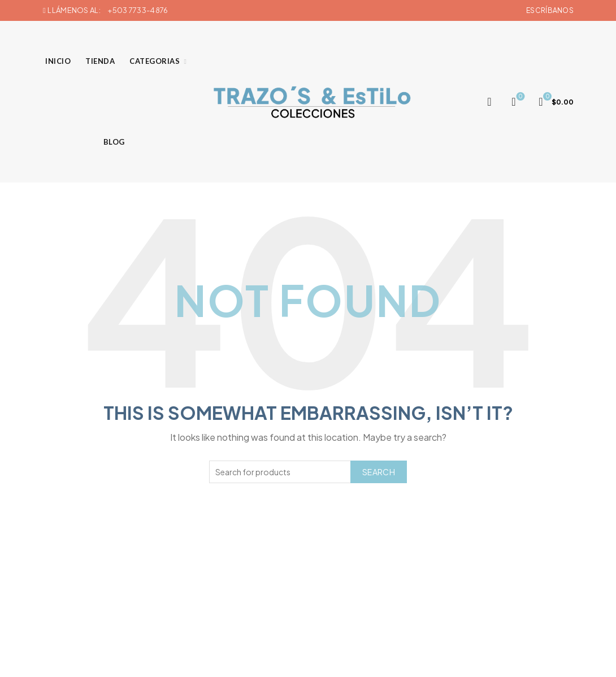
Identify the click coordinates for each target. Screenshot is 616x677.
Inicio (58, 61)
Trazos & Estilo (290, 659)
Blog (114, 142)
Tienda (100, 61)
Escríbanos (550, 10)
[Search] (489, 102)
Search (379, 472)
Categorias (155, 61)
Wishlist (520, 97)
